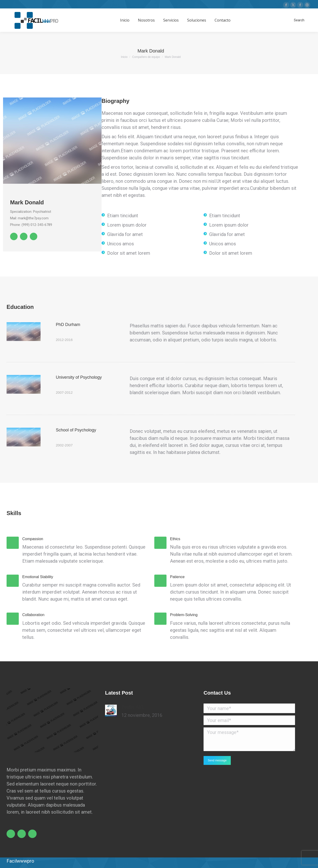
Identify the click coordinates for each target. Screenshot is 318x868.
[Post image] (111, 711)
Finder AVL (133, 707)
